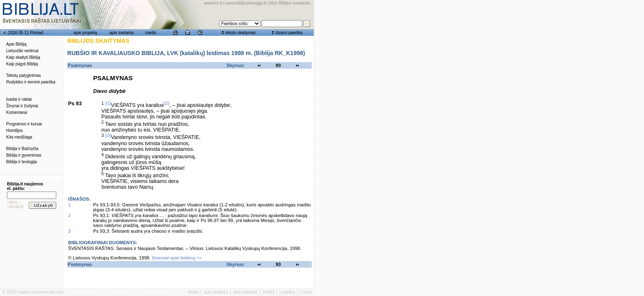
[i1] (108, 103)
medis (151, 33)
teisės (193, 292)
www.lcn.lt (213, 3)
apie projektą (85, 33)
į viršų (306, 292)
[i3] (108, 135)
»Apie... (14, 202)
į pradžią (287, 292)
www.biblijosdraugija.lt (246, 3)
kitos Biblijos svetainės (290, 3)
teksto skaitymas (240, 33)
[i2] (167, 103)
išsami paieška (289, 33)
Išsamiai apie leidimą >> (177, 258)
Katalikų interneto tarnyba (40, 292)
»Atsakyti (15, 207)
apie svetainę (122, 33)
